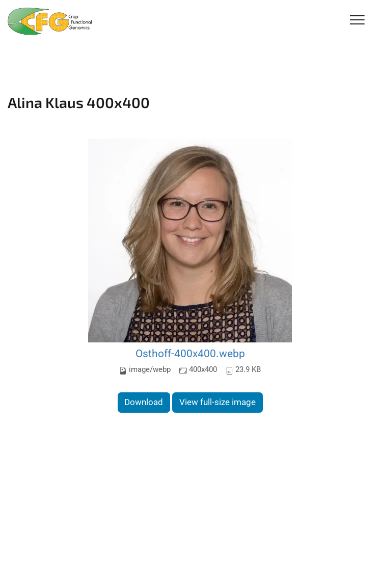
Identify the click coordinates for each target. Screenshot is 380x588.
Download (144, 402)
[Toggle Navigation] (357, 21)
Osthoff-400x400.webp (190, 353)
